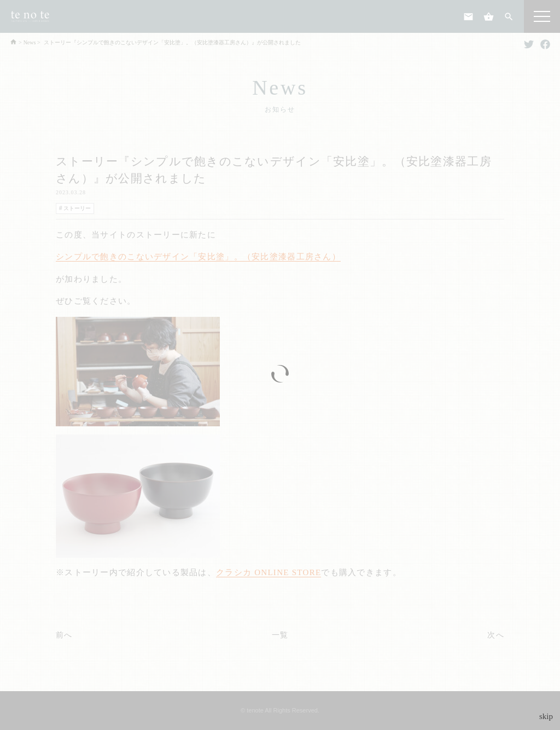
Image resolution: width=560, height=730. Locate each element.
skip (546, 716)
